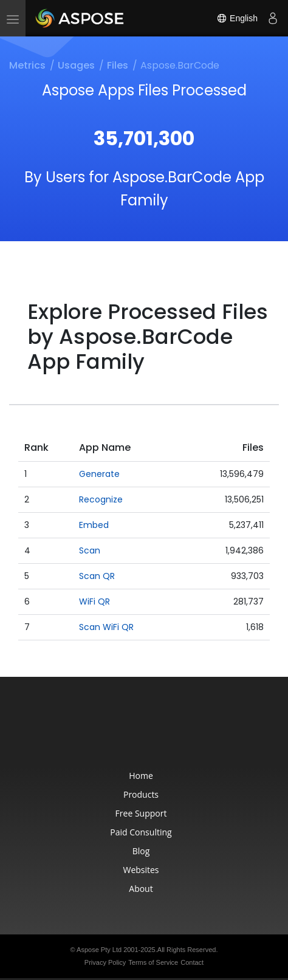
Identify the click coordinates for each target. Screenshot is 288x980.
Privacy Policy (105, 962)
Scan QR (97, 576)
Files (118, 65)
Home (141, 776)
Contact (192, 962)
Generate (99, 474)
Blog (141, 851)
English (237, 18)
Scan (90, 550)
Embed (94, 525)
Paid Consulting (141, 832)
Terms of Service (153, 962)
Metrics (27, 65)
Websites (141, 870)
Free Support (141, 813)
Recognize (101, 499)
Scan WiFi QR (106, 627)
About (141, 889)
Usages (76, 65)
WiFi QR (94, 601)
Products (141, 794)
